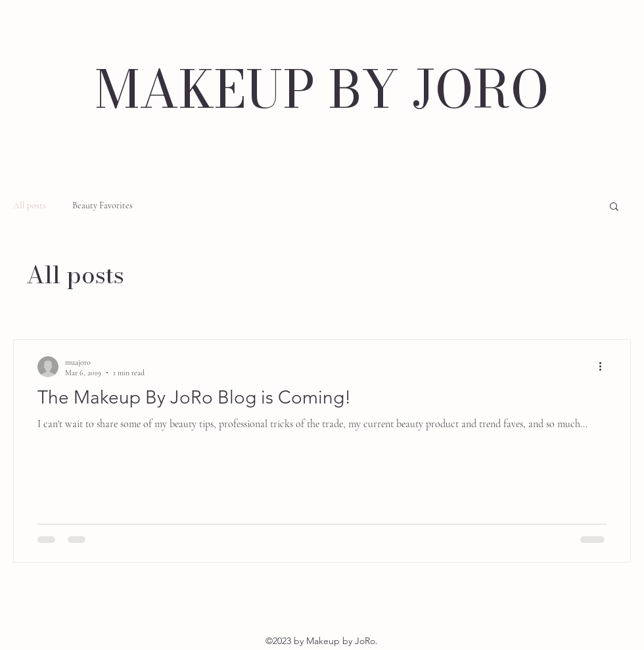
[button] (614, 207)
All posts (30, 205)
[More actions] (605, 367)
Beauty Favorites (103, 205)
